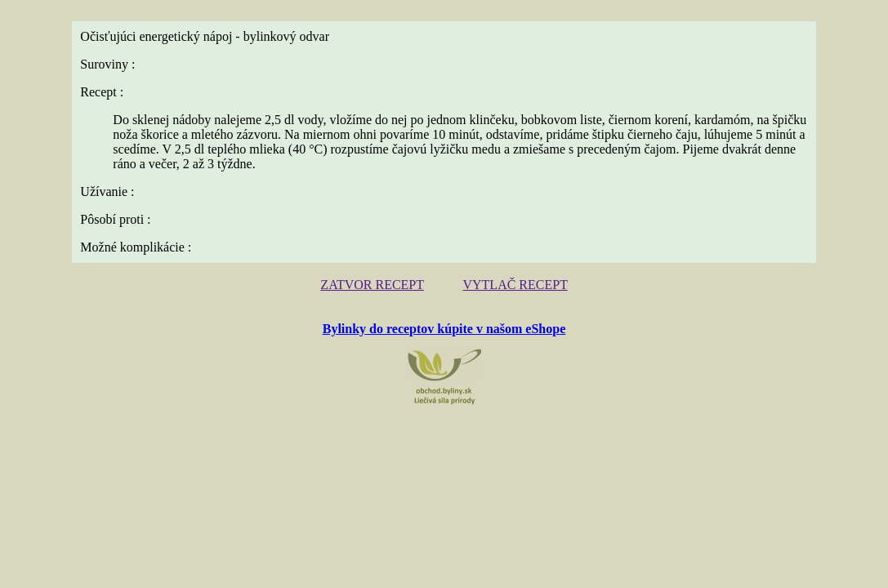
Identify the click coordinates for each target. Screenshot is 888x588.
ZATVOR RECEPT (378, 272)
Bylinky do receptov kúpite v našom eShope (444, 315)
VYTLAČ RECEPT (510, 272)
